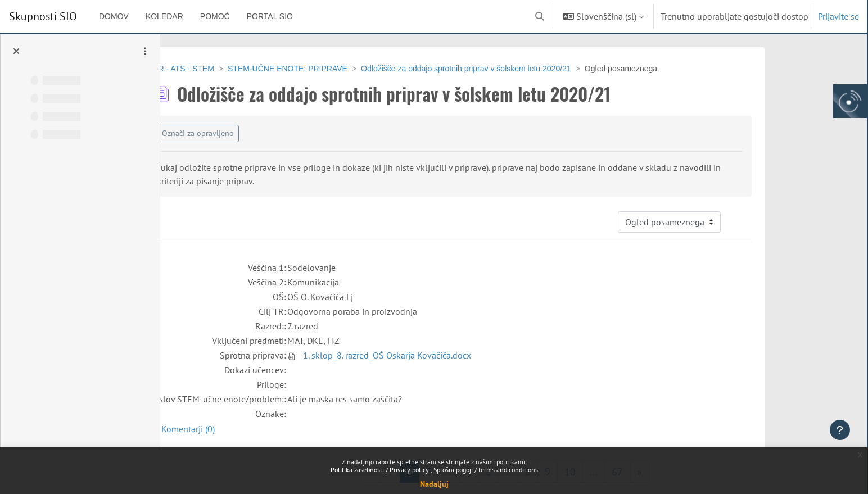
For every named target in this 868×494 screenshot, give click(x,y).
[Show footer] (840, 430)
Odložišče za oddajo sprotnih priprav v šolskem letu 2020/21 (522, 69)
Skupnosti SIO (43, 16)
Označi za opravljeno (254, 133)
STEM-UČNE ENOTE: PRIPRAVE (343, 69)
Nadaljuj (434, 484)
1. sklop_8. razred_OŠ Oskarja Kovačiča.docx (443, 355)
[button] (540, 16)
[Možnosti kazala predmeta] (145, 51)
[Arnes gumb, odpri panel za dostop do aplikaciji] (850, 101)
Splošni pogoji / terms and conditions (486, 470)
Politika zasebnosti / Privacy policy (381, 470)
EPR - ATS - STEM (237, 69)
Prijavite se (838, 16)
